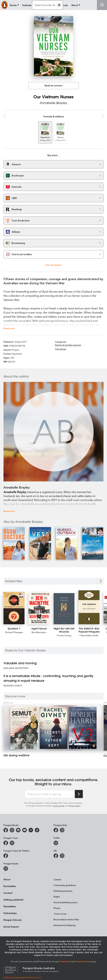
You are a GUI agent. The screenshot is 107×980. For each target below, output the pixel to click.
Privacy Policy (75, 803)
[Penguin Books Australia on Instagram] (12, 827)
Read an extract (54, 83)
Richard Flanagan (14, 630)
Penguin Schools (13, 917)
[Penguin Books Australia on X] (18, 827)
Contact (8, 890)
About (7, 877)
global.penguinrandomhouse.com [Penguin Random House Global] (22, 975)
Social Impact (11, 924)
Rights (57, 894)
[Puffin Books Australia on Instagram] (56, 840)
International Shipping (64, 923)
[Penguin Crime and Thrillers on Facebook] (6, 853)
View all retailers (53, 262)
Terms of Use (58, 803)
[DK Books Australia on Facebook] (56, 853)
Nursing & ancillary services (68, 342)
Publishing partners (63, 888)
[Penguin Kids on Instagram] (62, 827)
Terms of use (60, 911)
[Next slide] (101, 578)
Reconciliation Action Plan (66, 917)
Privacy (57, 905)
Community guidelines (65, 883)
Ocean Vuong (64, 633)
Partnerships (10, 910)
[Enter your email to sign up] (50, 791)
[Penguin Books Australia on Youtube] (25, 827)
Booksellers (10, 883)
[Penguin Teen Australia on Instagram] (12, 840)
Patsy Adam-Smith (89, 633)
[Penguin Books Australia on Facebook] (6, 827)
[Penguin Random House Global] (13, 967)
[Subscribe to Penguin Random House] (79, 791)
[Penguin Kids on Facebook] (56, 827)
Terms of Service (83, 959)
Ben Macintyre (39, 630)
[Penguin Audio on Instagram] (6, 866)
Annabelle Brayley (53, 100)
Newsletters (10, 904)
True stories (61, 346)
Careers (57, 877)
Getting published (13, 897)
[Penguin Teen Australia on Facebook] (6, 840)
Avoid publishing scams (65, 900)
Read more (9, 326)
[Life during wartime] (53, 725)
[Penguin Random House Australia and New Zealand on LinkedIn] (31, 827)
